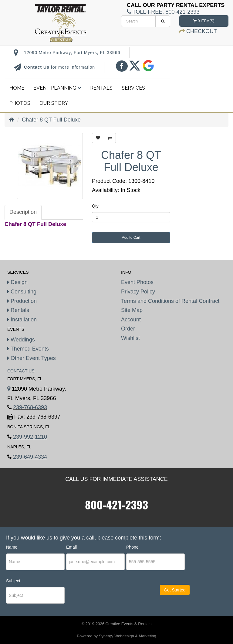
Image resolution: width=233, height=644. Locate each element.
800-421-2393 (116, 504)
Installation (22, 320)
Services (133, 88)
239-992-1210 (30, 437)
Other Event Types (32, 358)
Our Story (54, 103)
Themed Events (28, 349)
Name (12, 547)
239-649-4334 (30, 457)
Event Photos (137, 282)
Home (17, 88)
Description (23, 212)
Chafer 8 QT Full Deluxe (51, 120)
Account (131, 320)
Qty (95, 206)
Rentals (101, 88)
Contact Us (37, 67)
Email (71, 547)
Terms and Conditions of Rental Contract (170, 301)
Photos (20, 103)
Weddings (21, 340)
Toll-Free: (163, 12)
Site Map (132, 310)
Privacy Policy (138, 292)
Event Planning (57, 88)
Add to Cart (131, 238)
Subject (13, 581)
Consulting (22, 292)
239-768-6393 (30, 407)
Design (17, 282)
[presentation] (103, 596)
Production (22, 301)
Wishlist (130, 338)
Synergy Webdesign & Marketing (128, 636)
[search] (138, 21)
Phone (132, 547)
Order (128, 329)
